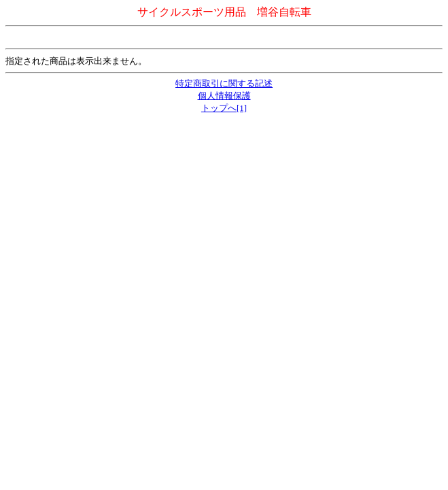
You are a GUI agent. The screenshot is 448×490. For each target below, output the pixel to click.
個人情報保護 (224, 96)
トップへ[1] (224, 108)
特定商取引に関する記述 (224, 83)
